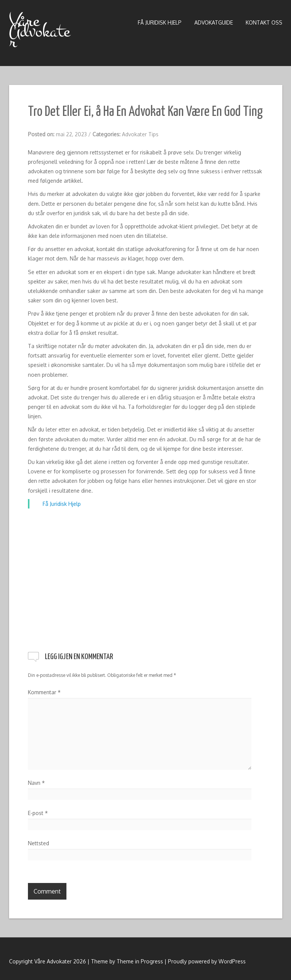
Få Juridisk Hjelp (160, 22)
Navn (36, 783)
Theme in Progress (140, 961)
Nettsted (38, 843)
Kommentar (44, 692)
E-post (38, 813)
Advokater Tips (140, 134)
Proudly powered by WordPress (207, 961)
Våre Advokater (39, 31)
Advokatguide (214, 22)
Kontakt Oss (264, 22)
